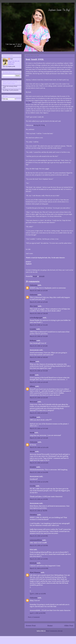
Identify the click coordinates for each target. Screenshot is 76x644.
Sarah (32, 433)
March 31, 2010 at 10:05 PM (39, 568)
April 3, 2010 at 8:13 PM (38, 613)
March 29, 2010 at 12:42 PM (39, 472)
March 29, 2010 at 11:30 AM (39, 463)
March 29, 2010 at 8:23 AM (39, 413)
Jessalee (33, 467)
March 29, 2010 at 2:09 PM (39, 499)
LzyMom (33, 417)
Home (50, 626)
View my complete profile (9, 67)
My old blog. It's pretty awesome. (11, 90)
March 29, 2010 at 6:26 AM (39, 398)
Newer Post (31, 626)
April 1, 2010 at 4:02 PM (38, 594)
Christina (33, 515)
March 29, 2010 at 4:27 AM (39, 302)
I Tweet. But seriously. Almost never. (10, 87)
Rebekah (33, 563)
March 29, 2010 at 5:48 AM (39, 357)
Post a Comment (34, 617)
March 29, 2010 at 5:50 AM (39, 371)
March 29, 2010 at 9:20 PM (39, 545)
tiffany (32, 386)
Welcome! (33, 402)
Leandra (33, 329)
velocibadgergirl (36, 318)
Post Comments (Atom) (54, 631)
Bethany (33, 341)
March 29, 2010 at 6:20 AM (39, 382)
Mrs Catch (34, 306)
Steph (11, 59)
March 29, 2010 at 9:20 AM (39, 438)
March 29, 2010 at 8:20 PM (39, 536)
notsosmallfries (36, 540)
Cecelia (33, 486)
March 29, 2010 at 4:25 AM (39, 291)
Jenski (32, 375)
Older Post (69, 626)
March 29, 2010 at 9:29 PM (39, 559)
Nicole (32, 451)
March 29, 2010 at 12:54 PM (39, 482)
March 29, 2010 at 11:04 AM (39, 447)
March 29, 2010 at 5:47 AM (39, 346)
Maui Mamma (35, 572)
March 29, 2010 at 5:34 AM (39, 325)
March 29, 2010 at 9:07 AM (39, 429)
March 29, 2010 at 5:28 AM (39, 313)
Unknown (34, 285)
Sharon (33, 361)
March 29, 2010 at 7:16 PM (38, 511)
